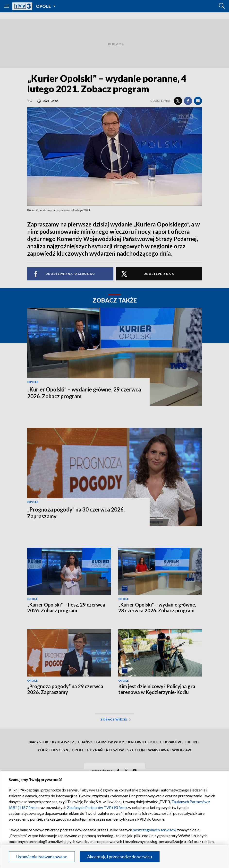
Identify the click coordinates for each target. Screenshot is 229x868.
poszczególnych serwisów (155, 830)
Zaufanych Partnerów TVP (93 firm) (97, 807)
